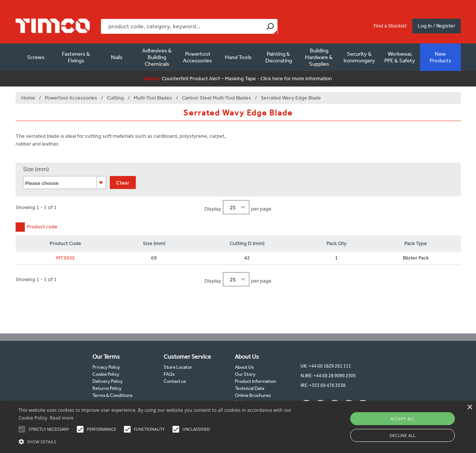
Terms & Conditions (112, 395)
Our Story (245, 374)
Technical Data (250, 388)
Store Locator (178, 367)
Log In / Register (436, 26)
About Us (244, 367)
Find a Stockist (390, 26)
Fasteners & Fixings (76, 57)
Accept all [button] (403, 419)
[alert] (238, 427)
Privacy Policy (106, 367)
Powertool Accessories (197, 57)
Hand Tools (238, 57)
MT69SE (66, 258)
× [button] (470, 408)
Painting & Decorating (279, 57)
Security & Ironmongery (359, 57)
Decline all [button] (403, 435)
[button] (161, 441)
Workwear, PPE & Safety (400, 57)
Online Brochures (253, 395)
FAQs (169, 374)
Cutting (115, 98)
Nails (117, 57)
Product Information (255, 381)
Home (28, 98)
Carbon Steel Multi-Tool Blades (216, 98)
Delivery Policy (108, 381)
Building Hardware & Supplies (319, 57)
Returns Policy (107, 388)
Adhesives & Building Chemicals (157, 57)
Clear (123, 183)
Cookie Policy (106, 374)
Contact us (175, 381)
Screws (36, 57)
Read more (62, 418)
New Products (440, 57)
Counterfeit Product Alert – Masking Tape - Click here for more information (238, 79)
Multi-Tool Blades (153, 98)
